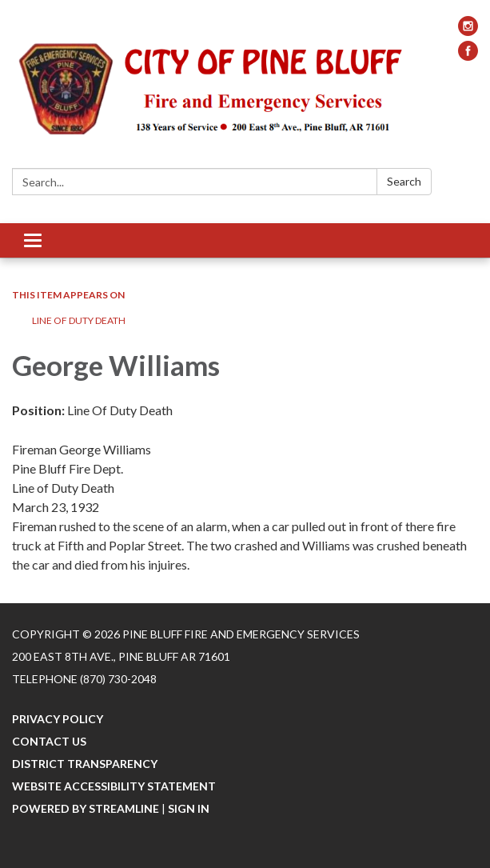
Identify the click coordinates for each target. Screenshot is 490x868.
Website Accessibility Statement (114, 786)
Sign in (189, 808)
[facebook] (468, 56)
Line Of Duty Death (79, 320)
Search (404, 181)
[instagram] (468, 31)
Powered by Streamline (86, 808)
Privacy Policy (58, 719)
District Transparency (85, 764)
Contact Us (49, 741)
